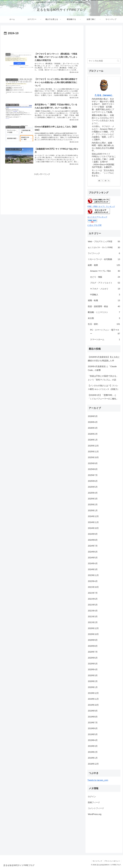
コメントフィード (96, 808)
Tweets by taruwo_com (98, 780)
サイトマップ (97, 861)
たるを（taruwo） (104, 95)
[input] (104, 61)
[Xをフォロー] (102, 180)
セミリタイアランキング (97, 217)
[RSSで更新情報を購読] (109, 180)
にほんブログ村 (94, 225)
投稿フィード (94, 802)
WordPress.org (95, 814)
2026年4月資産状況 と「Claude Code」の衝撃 (102, 368)
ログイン (92, 797)
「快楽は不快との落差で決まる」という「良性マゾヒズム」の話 (103, 378)
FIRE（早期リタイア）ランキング (101, 206)
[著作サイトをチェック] (99, 180)
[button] (118, 61)
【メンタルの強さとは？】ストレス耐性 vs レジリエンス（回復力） (104, 387)
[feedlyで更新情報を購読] (105, 180)
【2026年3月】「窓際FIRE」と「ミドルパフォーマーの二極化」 (103, 397)
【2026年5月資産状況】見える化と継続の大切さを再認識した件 (104, 359)
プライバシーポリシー (112, 861)
